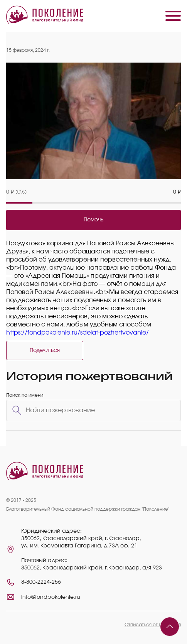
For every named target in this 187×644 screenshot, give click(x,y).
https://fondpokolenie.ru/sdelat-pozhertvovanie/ (77, 333)
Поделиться (45, 350)
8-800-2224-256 (41, 582)
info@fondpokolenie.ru (51, 597)
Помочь (93, 220)
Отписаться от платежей (153, 625)
